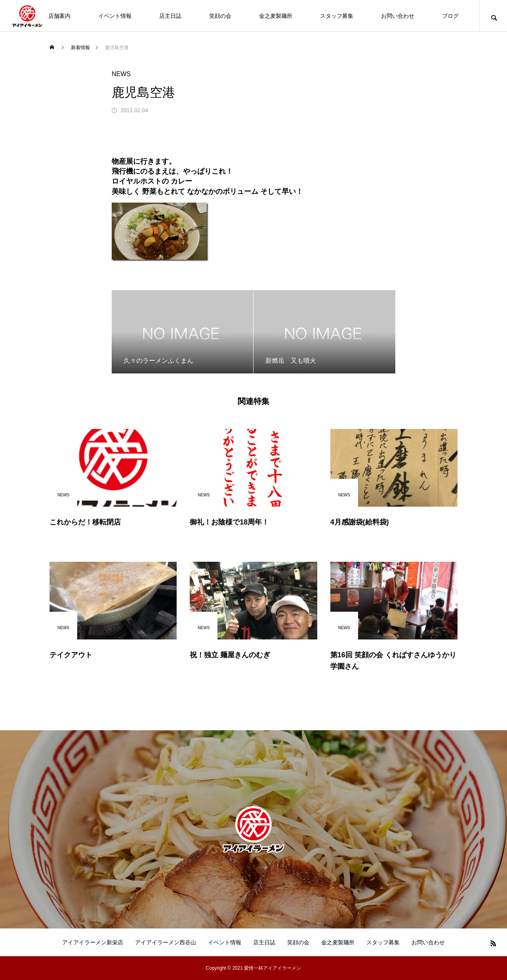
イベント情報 (115, 16)
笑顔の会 (220, 16)
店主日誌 (170, 16)
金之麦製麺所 (276, 16)
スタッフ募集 (337, 16)
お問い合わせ (398, 16)
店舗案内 (59, 16)
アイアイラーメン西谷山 (166, 942)
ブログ (450, 16)
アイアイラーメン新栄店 (93, 942)
